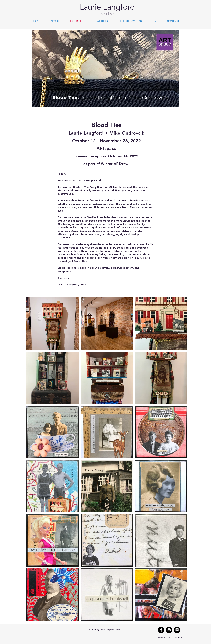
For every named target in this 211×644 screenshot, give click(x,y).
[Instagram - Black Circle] (177, 630)
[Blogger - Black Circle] (169, 630)
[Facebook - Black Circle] (161, 630)
